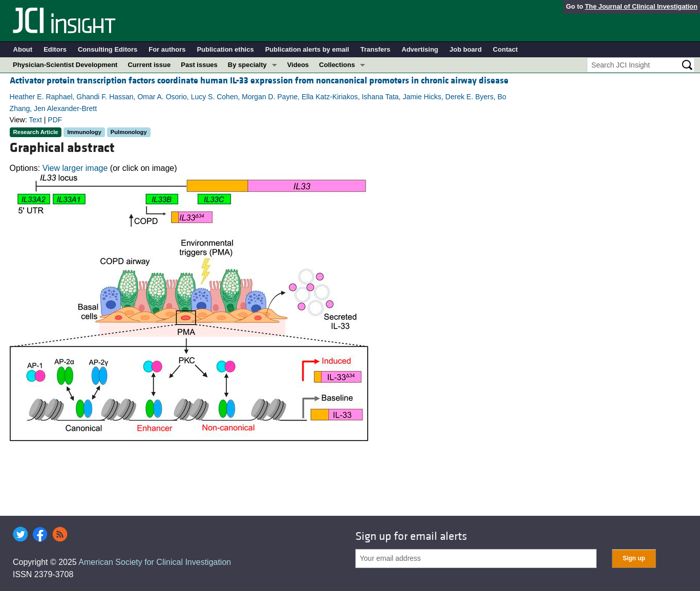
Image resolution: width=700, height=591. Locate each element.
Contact (505, 49)
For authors (167, 49)
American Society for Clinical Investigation (155, 562)
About (23, 49)
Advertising (420, 49)
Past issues (199, 65)
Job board (466, 49)
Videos (298, 65)
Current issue (149, 65)
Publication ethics (225, 49)
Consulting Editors (108, 49)
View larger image (75, 168)
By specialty (247, 65)
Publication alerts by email (307, 49)
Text (35, 120)
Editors (55, 49)
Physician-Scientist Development (65, 65)
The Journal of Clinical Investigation (641, 6)
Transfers (376, 49)
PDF (55, 120)
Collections (337, 65)
